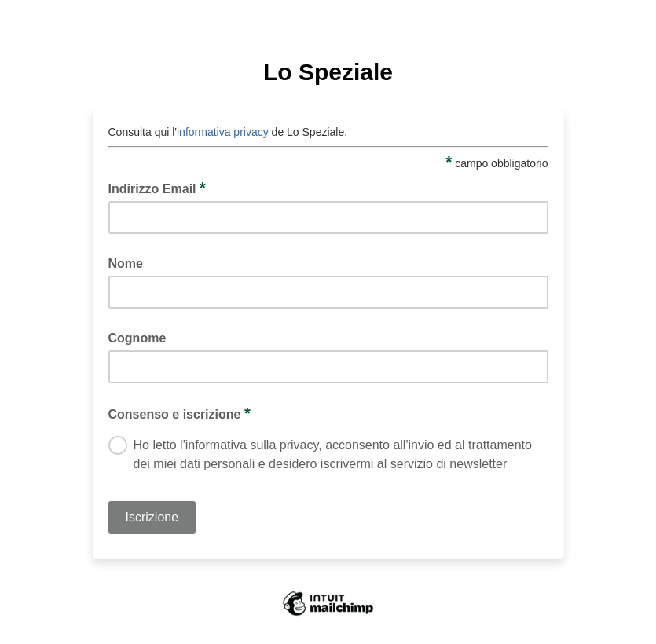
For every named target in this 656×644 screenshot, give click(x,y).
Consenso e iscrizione (180, 413)
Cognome (137, 338)
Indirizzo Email (157, 188)
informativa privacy (223, 132)
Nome (126, 263)
